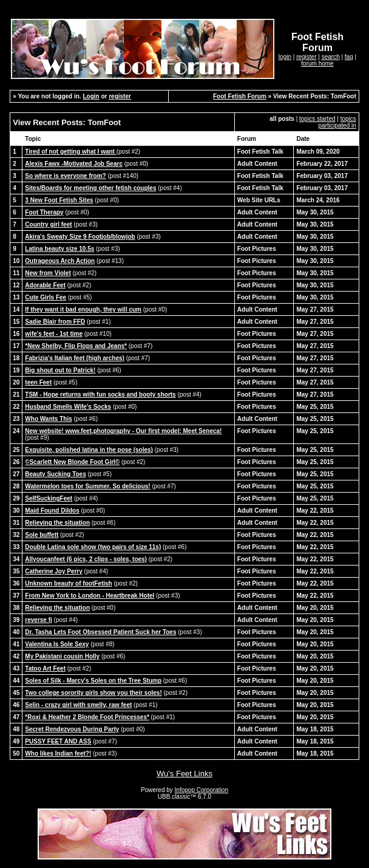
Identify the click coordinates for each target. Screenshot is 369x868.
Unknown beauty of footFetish (68, 583)
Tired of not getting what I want (70, 152)
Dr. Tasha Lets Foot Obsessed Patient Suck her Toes (100, 632)
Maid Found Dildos (52, 511)
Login (91, 96)
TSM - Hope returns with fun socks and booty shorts (100, 395)
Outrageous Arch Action (60, 261)
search (331, 57)
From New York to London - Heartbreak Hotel (90, 596)
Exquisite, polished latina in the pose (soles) (89, 450)
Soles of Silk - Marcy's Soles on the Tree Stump (93, 681)
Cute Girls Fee (46, 297)
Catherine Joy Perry (54, 571)
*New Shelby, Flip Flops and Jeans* (76, 346)
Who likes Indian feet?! (58, 754)
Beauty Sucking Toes (55, 474)
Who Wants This (48, 419)
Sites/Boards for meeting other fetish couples (90, 188)
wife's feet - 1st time (54, 334)
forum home (317, 63)
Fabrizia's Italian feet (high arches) (75, 358)
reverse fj (38, 620)
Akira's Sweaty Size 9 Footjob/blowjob (80, 237)
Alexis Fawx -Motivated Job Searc (74, 164)
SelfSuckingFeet (49, 498)
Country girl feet (48, 224)
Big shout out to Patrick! (60, 370)
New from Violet (48, 273)
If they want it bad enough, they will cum (83, 309)
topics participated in (337, 122)
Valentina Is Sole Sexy (57, 644)
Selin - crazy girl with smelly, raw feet (78, 705)
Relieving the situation (57, 523)
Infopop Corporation (201, 790)
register (306, 57)
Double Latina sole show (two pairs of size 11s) (93, 547)
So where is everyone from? (65, 176)
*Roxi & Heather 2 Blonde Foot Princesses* (87, 717)
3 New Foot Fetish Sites (59, 200)
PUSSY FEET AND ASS (58, 741)
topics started (317, 119)
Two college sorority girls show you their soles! (93, 693)
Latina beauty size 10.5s (59, 249)
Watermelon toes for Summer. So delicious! (87, 486)
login (285, 57)
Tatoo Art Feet (45, 668)
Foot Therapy (44, 212)
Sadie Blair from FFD (55, 322)
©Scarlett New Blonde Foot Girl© (72, 462)
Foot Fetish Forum (240, 96)
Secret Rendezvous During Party (72, 729)
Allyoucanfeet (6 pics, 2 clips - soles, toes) (86, 559)
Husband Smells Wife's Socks (68, 407)
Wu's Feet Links (184, 774)
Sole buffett (42, 535)
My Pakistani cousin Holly (62, 656)
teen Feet (38, 382)
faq (349, 57)
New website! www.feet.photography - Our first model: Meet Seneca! (123, 431)
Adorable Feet (45, 285)
